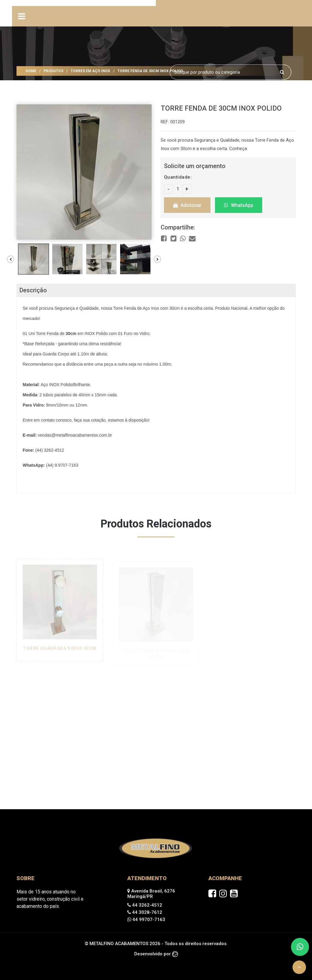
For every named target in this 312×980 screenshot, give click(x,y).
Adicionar (187, 205)
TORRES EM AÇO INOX (90, 71)
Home (31, 71)
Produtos (53, 71)
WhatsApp (239, 205)
